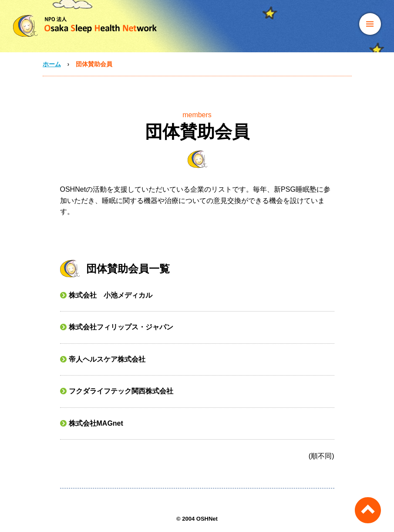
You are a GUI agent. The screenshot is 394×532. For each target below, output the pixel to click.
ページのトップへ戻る (368, 510)
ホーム (52, 64)
